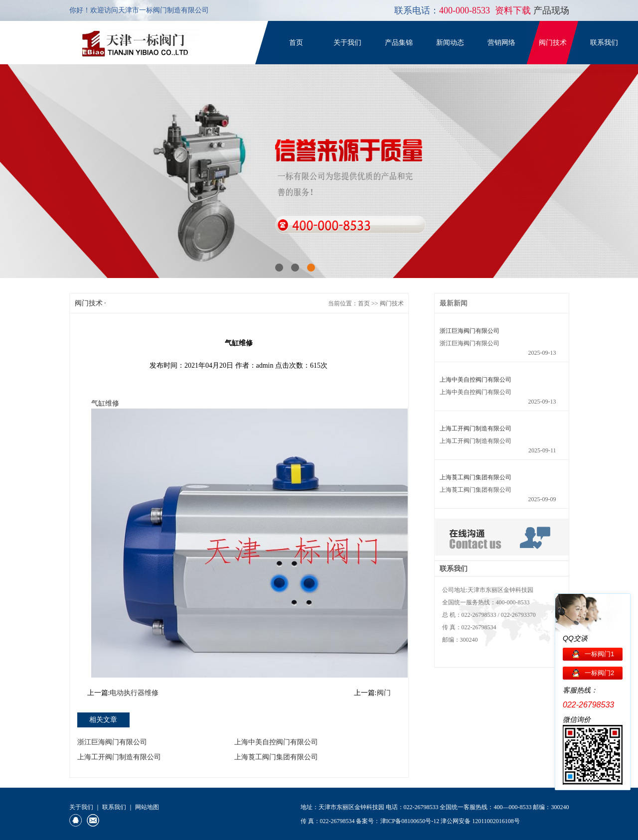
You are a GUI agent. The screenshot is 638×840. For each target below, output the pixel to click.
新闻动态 (450, 42)
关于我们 (347, 42)
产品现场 (551, 10)
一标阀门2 (599, 673)
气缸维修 (105, 403)
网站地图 (147, 807)
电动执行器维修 (134, 693)
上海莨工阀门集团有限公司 (276, 757)
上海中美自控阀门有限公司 (276, 742)
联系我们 (604, 42)
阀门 (384, 693)
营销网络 (501, 42)
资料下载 (514, 10)
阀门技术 (553, 42)
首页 (296, 42)
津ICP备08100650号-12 (410, 821)
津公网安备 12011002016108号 (480, 821)
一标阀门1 (599, 654)
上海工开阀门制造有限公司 (119, 757)
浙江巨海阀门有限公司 (112, 742)
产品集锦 (399, 42)
